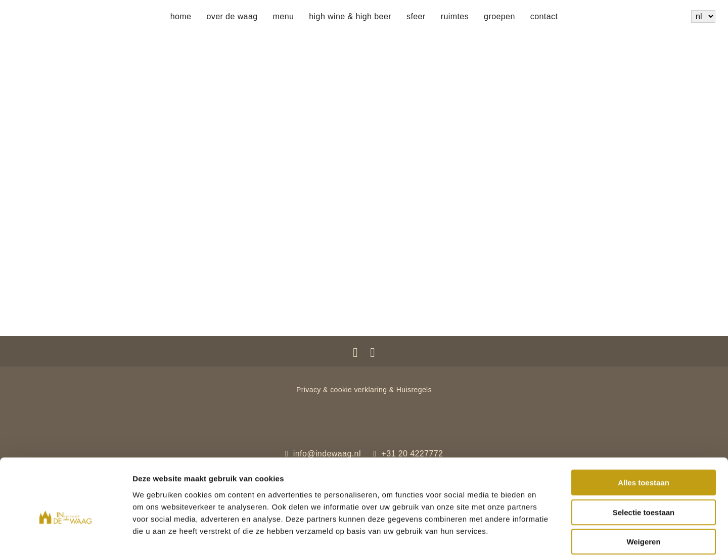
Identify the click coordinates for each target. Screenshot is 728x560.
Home (181, 16)
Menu (284, 16)
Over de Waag (232, 16)
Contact (544, 16)
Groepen (499, 16)
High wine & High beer (350, 16)
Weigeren (643, 496)
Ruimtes (455, 16)
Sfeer (416, 16)
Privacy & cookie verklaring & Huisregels (364, 390)
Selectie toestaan (644, 466)
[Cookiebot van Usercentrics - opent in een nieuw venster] (65, 540)
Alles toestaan (644, 436)
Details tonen (546, 540)
